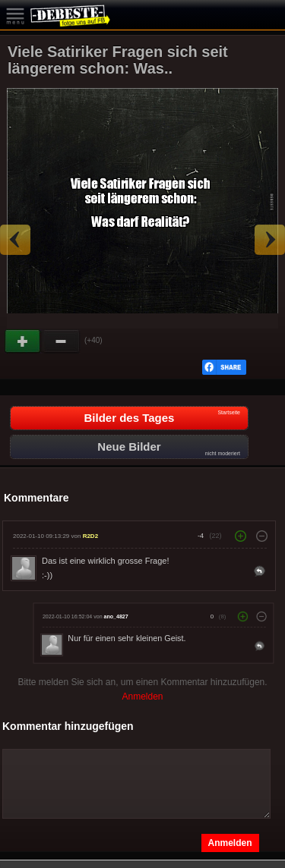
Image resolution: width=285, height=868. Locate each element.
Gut (24, 341)
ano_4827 (116, 616)
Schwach (62, 341)
